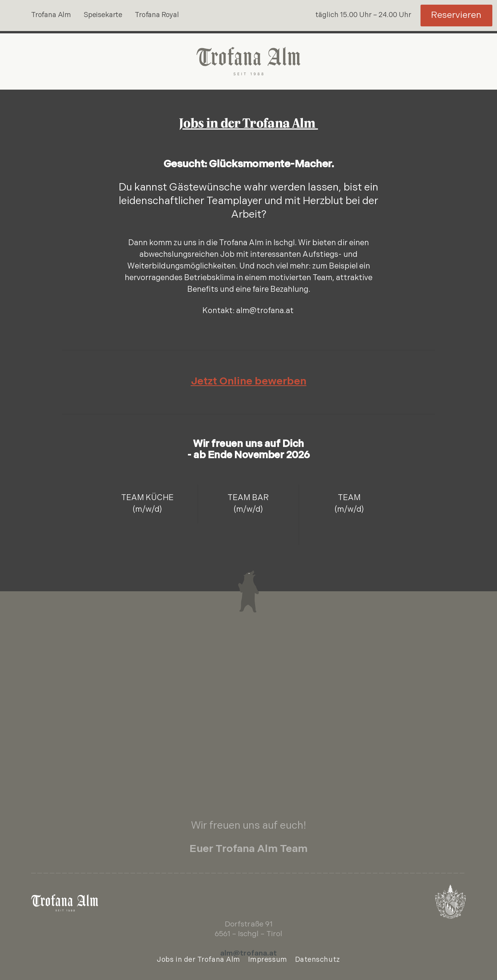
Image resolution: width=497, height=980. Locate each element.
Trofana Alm (51, 15)
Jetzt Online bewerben (248, 382)
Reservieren (456, 16)
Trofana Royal (157, 15)
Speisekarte (103, 15)
